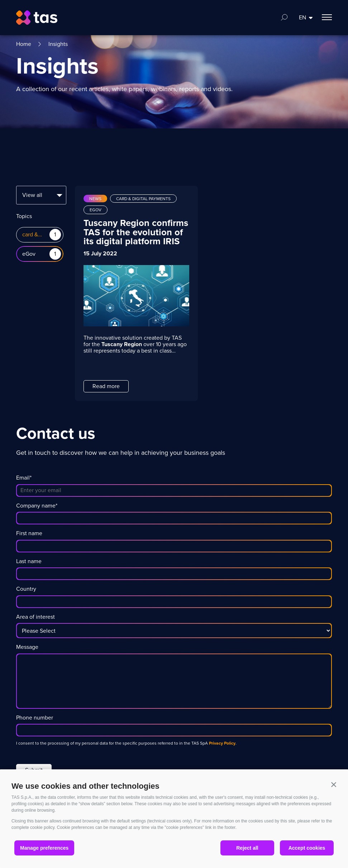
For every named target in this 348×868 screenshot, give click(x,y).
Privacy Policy (222, 743)
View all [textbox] (32, 195)
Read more (106, 386)
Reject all (247, 848)
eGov (29, 254)
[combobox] (41, 195)
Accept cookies (307, 848)
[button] (334, 784)
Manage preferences (44, 848)
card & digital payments (32, 235)
